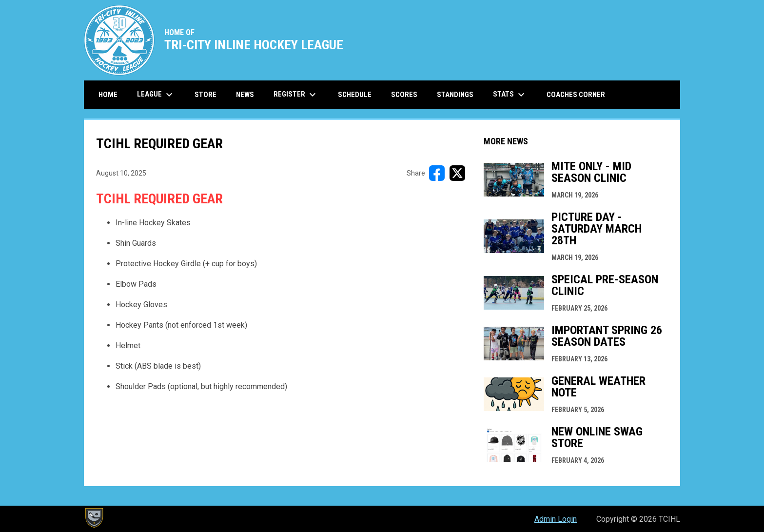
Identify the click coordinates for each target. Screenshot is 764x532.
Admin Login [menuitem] (556, 519)
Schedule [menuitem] (355, 95)
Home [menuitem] (108, 95)
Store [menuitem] (209, 94)
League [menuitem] (156, 95)
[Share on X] (457, 173)
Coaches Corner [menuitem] (576, 95)
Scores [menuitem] (404, 95)
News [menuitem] (245, 95)
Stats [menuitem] (510, 95)
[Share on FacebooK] (437, 173)
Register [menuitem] (296, 95)
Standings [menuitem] (455, 95)
